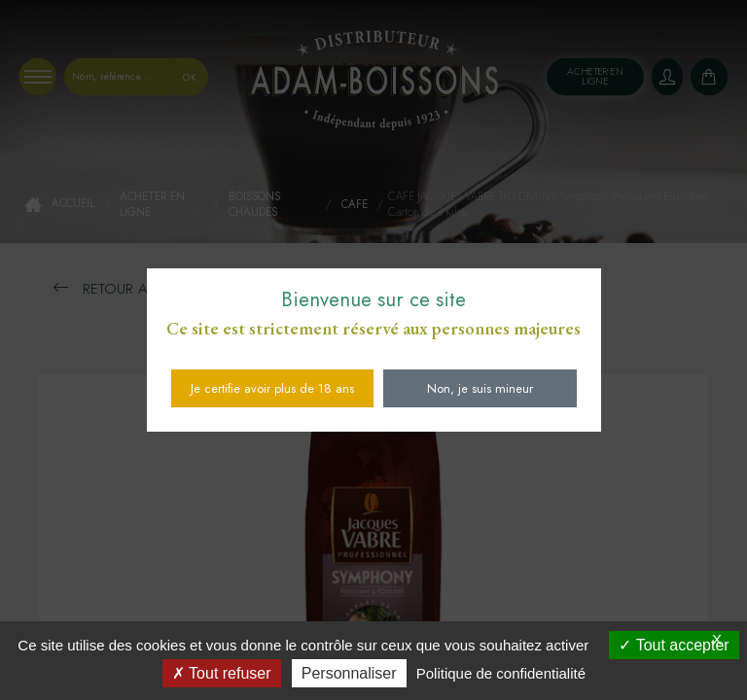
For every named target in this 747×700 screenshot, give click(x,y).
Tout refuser (222, 673)
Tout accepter (674, 645)
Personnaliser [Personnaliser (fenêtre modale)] (349, 673)
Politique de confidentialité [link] (501, 673)
